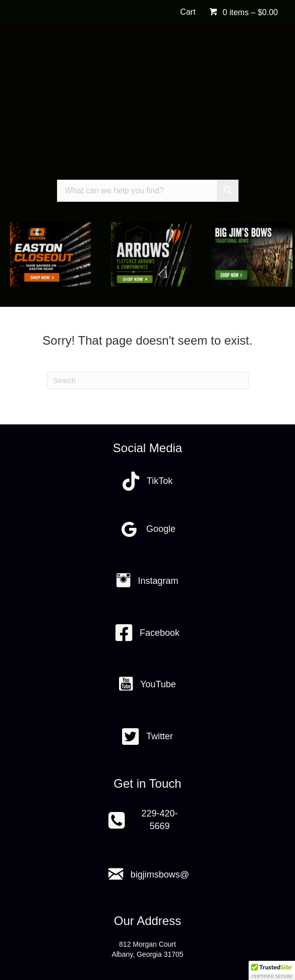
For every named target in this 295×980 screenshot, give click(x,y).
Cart (188, 12)
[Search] (148, 380)
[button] (272, 970)
